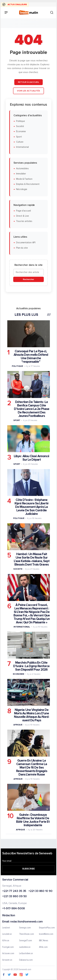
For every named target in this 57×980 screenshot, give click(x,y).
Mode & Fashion (24, 179)
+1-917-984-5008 (14, 909)
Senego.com (25, 928)
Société (20, 126)
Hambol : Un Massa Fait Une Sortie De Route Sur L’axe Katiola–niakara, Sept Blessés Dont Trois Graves (32, 559)
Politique (21, 121)
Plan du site (22, 248)
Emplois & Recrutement (28, 184)
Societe (18, 569)
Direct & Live (22, 216)
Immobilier (21, 174)
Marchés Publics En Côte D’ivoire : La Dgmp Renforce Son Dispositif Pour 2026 (31, 666)
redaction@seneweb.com (26, 922)
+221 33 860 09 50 (15, 897)
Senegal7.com (26, 941)
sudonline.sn (25, 947)
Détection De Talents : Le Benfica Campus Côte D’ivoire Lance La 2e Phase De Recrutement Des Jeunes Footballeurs (32, 409)
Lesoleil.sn (7, 934)
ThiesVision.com (27, 934)
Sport (19, 137)
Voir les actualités (28, 91)
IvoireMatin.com (46, 934)
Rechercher (28, 279)
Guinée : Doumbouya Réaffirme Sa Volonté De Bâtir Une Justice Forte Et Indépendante (33, 820)
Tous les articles (24, 221)
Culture (20, 142)
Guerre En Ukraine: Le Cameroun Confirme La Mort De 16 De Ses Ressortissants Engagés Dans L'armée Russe (32, 768)
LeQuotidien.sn (26, 954)
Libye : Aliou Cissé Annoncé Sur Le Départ (32, 458)
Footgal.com (8, 947)
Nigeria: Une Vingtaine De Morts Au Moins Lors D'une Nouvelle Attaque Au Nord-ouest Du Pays (32, 715)
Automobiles (22, 169)
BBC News (44, 941)
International (22, 147)
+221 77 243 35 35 (14, 891)
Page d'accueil (23, 211)
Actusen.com (8, 954)
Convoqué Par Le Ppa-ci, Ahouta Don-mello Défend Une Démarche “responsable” (31, 356)
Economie (18, 674)
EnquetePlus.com (47, 928)
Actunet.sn (7, 960)
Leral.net (6, 928)
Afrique (18, 725)
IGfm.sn (6, 941)
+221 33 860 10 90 (40, 891)
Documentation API (26, 243)
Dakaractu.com (26, 960)
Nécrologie (22, 189)
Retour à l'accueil (28, 82)
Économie (21, 131)
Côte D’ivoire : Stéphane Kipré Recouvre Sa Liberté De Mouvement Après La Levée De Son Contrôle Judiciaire (32, 507)
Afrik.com (43, 947)
